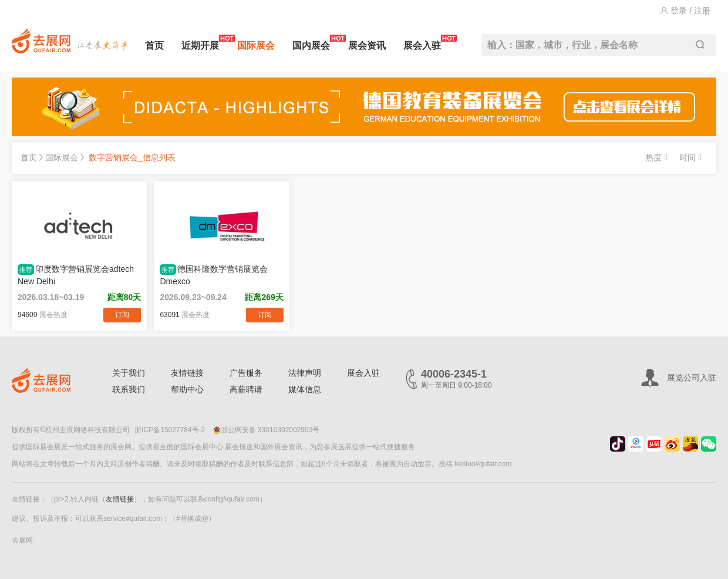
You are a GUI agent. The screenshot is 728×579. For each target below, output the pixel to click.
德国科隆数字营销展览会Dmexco (214, 275)
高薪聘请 (246, 389)
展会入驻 (422, 43)
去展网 (22, 540)
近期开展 (200, 43)
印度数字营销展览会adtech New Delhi (76, 275)
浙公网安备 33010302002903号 (267, 430)
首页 (154, 46)
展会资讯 (367, 46)
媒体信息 (305, 389)
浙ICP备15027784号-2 (170, 430)
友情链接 (187, 373)
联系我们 (129, 389)
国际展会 (256, 46)
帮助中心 (187, 389)
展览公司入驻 (692, 378)
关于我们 (129, 373)
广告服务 (246, 373)
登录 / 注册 (685, 11)
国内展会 (311, 43)
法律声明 (305, 373)
